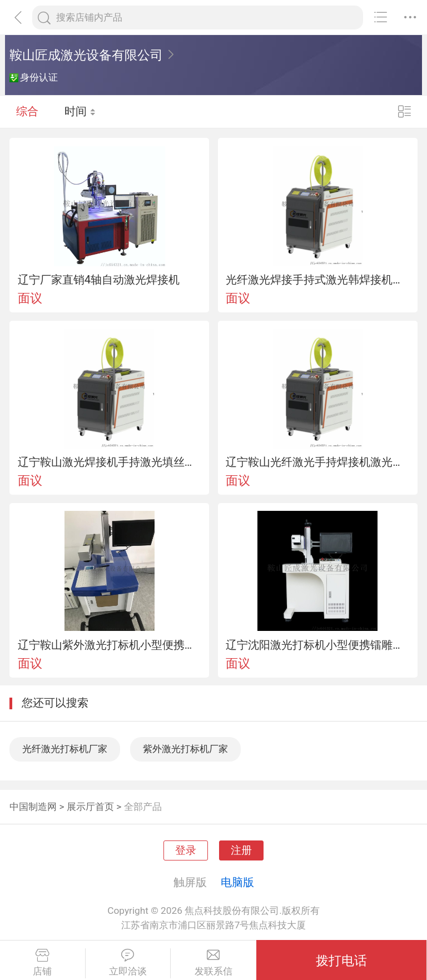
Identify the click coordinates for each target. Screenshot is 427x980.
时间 (80, 111)
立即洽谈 (128, 963)
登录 (186, 850)
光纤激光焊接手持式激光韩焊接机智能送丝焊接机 (317, 280)
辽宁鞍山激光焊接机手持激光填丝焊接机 (110, 462)
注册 (241, 850)
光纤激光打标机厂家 (65, 749)
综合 (27, 111)
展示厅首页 (90, 807)
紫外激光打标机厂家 (185, 749)
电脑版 (237, 882)
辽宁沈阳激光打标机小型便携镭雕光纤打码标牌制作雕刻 (317, 645)
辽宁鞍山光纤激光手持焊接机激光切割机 (317, 462)
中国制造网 (33, 807)
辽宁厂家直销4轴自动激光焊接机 (99, 280)
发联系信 (213, 963)
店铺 (43, 963)
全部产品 (143, 807)
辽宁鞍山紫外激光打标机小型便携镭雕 (110, 645)
